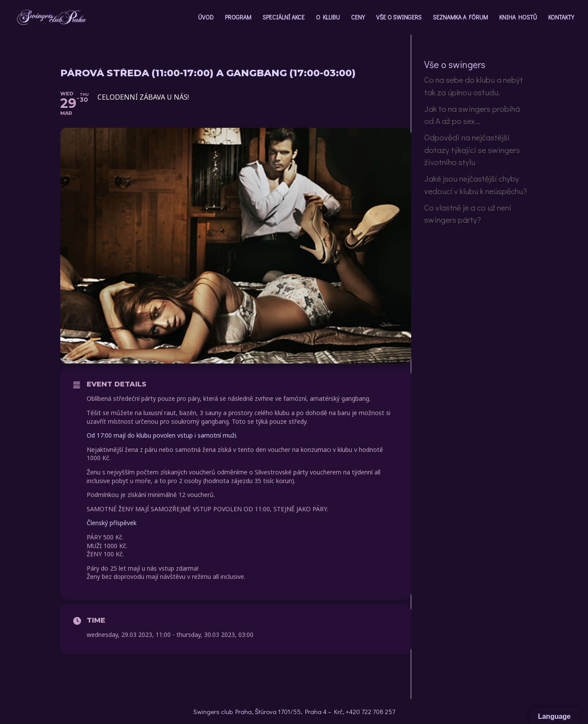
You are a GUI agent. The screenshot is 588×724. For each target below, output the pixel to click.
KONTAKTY (561, 18)
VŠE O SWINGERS (399, 18)
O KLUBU (328, 18)
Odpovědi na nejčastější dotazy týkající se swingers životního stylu (472, 149)
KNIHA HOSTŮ (518, 18)
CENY (358, 18)
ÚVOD (206, 18)
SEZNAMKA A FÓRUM (460, 18)
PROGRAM (238, 18)
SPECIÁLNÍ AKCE (284, 18)
